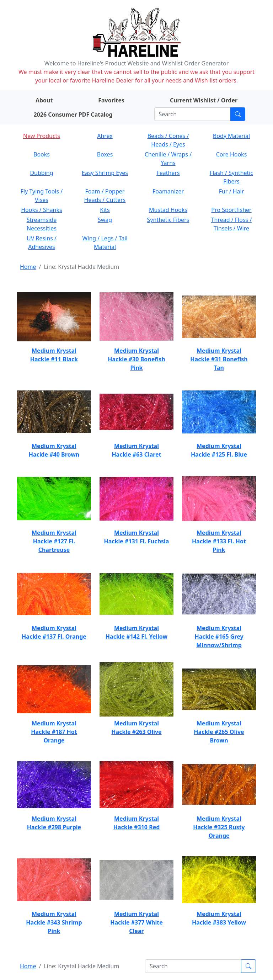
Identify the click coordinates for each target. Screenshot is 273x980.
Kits (105, 210)
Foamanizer (168, 191)
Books (42, 154)
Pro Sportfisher (231, 210)
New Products (42, 136)
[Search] (192, 114)
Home (28, 267)
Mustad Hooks (168, 210)
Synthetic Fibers (168, 220)
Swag (105, 220)
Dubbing (41, 173)
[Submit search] (238, 114)
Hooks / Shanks (41, 210)
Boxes (105, 154)
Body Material (231, 136)
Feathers (168, 173)
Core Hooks (232, 154)
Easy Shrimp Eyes (105, 173)
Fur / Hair (232, 191)
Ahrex (105, 136)
